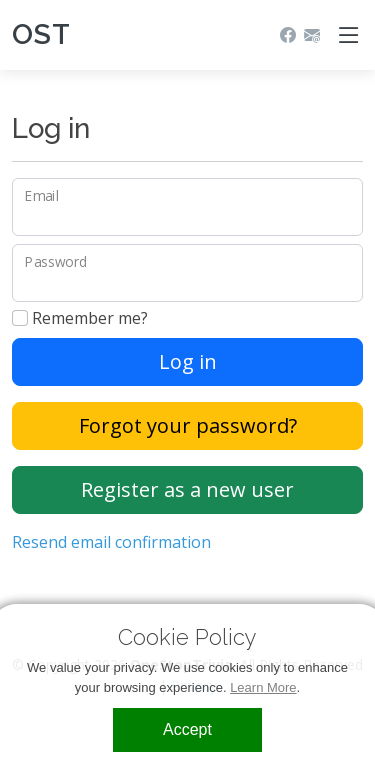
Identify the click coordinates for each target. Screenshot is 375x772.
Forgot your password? (188, 425)
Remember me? (80, 318)
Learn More (263, 687)
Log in (188, 361)
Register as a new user (187, 489)
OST (41, 34)
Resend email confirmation (111, 542)
